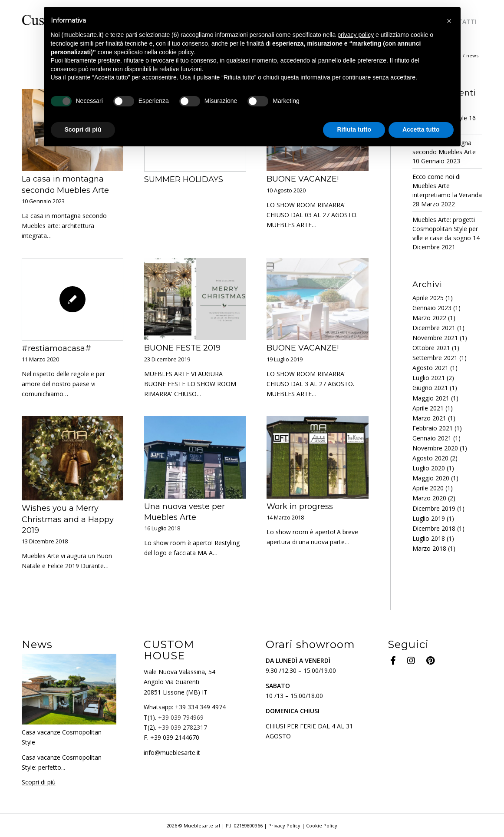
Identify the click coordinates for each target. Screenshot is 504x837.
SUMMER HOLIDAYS (184, 179)
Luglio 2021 (429, 378)
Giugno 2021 (430, 388)
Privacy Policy (284, 825)
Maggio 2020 (431, 478)
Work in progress (300, 506)
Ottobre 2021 (431, 348)
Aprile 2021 (428, 408)
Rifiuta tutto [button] (354, 129)
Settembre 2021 (435, 358)
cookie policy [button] (176, 52)
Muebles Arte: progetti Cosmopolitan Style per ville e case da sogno (445, 229)
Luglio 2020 (429, 468)
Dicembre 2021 (434, 328)
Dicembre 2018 (434, 528)
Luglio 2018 (429, 538)
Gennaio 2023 (432, 308)
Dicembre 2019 (434, 508)
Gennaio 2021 (432, 438)
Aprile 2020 (428, 488)
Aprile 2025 (428, 298)
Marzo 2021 (429, 418)
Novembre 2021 (435, 338)
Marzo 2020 (429, 498)
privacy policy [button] (356, 35)
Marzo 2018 (429, 548)
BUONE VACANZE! (303, 179)
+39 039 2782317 (183, 727)
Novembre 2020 (435, 448)
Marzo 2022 (429, 318)
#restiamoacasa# (56, 348)
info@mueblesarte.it (172, 753)
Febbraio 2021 (433, 428)
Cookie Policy (322, 825)
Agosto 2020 (430, 458)
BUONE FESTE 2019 (182, 348)
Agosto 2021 (430, 368)
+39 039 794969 (181, 717)
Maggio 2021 (431, 398)
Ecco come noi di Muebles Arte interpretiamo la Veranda (447, 186)
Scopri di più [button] (83, 129)
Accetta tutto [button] (421, 129)
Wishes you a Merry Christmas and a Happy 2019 (68, 519)
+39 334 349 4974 (200, 707)
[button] (449, 21)
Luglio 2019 (429, 518)
